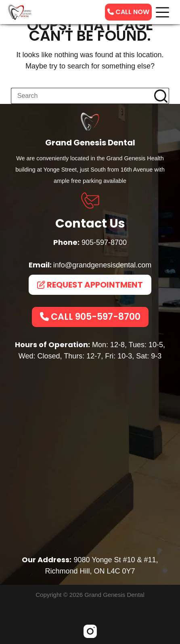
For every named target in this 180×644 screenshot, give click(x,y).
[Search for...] (82, 96)
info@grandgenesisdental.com (102, 265)
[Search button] (161, 96)
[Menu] (162, 12)
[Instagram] (90, 631)
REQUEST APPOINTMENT (90, 285)
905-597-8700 (104, 242)
